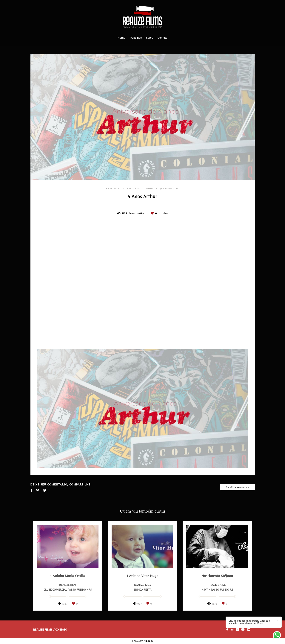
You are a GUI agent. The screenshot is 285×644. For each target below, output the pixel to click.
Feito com (142, 641)
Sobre (150, 38)
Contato (162, 38)
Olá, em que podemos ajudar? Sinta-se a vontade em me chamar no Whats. (249, 622)
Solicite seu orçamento (237, 487)
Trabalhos (135, 38)
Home (121, 38)
